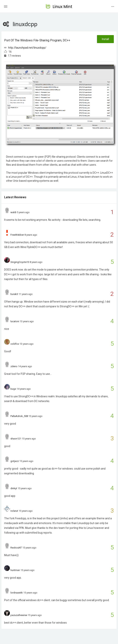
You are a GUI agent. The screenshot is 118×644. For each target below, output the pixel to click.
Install (105, 39)
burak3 (14, 294)
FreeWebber (17, 235)
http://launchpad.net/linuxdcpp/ (27, 48)
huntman (15, 570)
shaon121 (16, 439)
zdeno (14, 366)
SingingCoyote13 (20, 262)
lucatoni (15, 321)
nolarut (14, 511)
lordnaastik (17, 593)
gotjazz (15, 461)
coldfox (15, 344)
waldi (13, 212)
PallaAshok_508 (19, 416)
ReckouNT (16, 548)
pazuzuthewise (19, 615)
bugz (13, 389)
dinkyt (14, 488)
